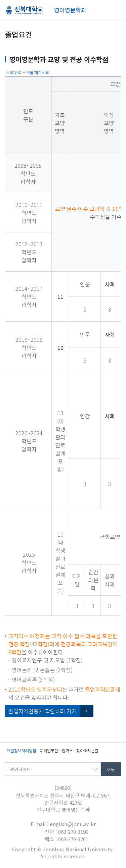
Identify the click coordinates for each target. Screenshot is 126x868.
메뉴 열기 (116, 11)
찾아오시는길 (87, 750)
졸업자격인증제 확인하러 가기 (43, 711)
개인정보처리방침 (22, 750)
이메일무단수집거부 (56, 750)
